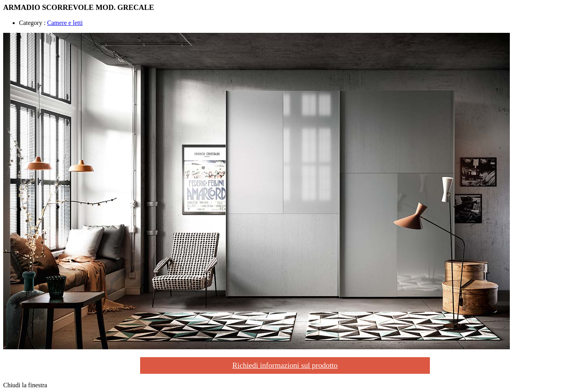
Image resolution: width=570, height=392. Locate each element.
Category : (32, 23)
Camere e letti (65, 23)
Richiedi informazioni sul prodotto (285, 365)
